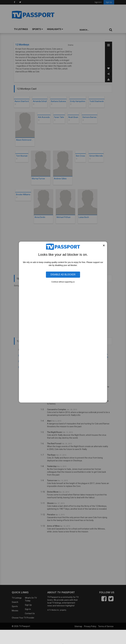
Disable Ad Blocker (63, 274)
